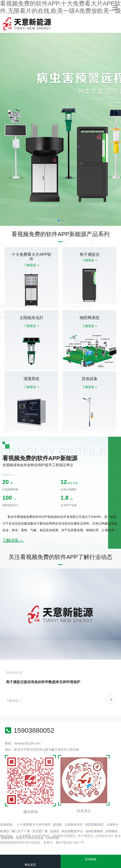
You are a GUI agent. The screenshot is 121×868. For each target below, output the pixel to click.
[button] (59, 221)
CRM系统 (52, 838)
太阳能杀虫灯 (74, 825)
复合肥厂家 (40, 831)
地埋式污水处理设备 (30, 838)
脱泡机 (58, 825)
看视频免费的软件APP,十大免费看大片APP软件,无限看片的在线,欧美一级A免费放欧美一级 (60, 7)
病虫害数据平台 (72, 831)
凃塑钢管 (111, 831)
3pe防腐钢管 (94, 831)
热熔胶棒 (7, 838)
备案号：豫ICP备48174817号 (64, 842)
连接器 (55, 831)
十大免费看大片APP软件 (34, 825)
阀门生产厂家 (21, 831)
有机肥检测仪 (94, 825)
